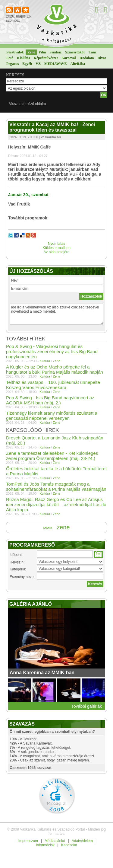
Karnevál (69, 58)
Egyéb (27, 64)
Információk (45, 845)
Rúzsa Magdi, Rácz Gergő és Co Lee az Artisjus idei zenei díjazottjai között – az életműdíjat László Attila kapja (56, 504)
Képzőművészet (46, 58)
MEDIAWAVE (55, 64)
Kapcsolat (69, 845)
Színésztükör (75, 52)
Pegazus (13, 64)
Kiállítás (23, 58)
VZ (38, 64)
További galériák (87, 706)
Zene (31, 52)
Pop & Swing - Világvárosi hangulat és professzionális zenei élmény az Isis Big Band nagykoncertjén (52, 351)
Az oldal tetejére (56, 252)
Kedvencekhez (26, 10)
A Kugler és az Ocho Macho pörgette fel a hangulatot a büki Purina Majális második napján (55, 369)
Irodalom (87, 58)
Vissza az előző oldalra (28, 104)
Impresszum (28, 841)
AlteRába (78, 64)
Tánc (93, 52)
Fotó (10, 58)
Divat (102, 58)
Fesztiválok (15, 52)
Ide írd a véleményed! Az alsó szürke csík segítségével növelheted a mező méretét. (56, 314)
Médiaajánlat (55, 841)
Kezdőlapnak (18, 10)
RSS (10, 10)
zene (63, 527)
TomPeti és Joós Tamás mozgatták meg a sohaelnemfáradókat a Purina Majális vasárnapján (56, 487)
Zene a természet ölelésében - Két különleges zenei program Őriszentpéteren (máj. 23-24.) (52, 456)
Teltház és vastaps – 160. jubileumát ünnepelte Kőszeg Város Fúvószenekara (53, 385)
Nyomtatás (56, 244)
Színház (55, 52)
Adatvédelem (82, 841)
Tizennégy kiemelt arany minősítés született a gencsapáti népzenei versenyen (52, 416)
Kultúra (45, 361)
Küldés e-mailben (56, 248)
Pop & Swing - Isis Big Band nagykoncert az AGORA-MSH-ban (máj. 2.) (50, 400)
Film (42, 52)
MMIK (48, 528)
